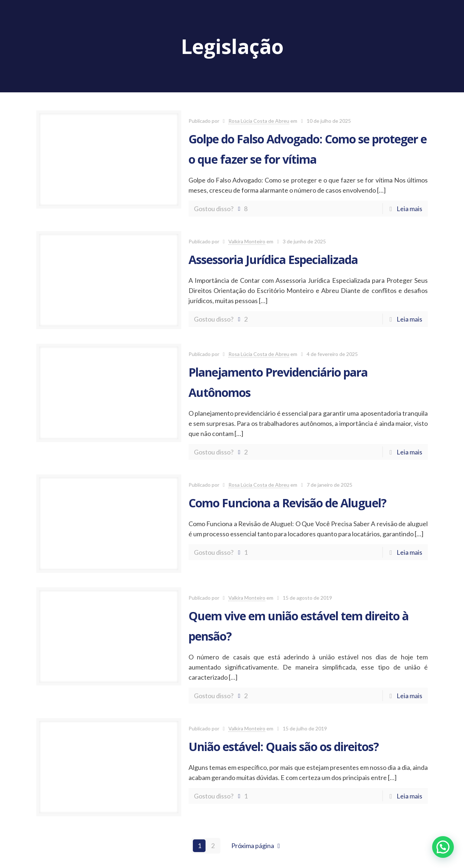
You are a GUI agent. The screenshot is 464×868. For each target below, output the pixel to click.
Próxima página (257, 846)
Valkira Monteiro (247, 241)
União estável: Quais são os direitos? (284, 747)
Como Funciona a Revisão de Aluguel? (287, 503)
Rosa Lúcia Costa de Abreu (259, 121)
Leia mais (409, 209)
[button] (443, 847)
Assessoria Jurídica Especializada (273, 259)
